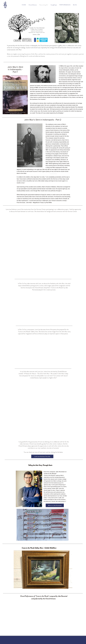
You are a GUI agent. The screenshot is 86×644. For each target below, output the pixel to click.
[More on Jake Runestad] (55, 505)
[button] (43, 570)
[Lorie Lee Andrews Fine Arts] (42, 456)
